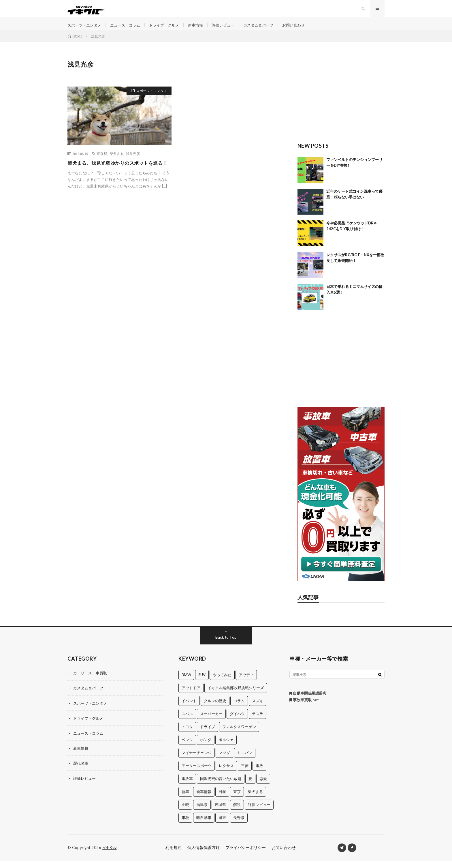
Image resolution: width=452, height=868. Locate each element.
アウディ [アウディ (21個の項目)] (246, 682)
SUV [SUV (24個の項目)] (202, 682)
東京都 (102, 161)
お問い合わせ (307, 29)
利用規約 (174, 855)
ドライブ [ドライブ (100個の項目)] (208, 734)
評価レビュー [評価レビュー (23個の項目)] (259, 812)
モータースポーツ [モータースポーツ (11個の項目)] (197, 773)
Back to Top (226, 645)
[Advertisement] (341, 103)
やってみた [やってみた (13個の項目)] (222, 682)
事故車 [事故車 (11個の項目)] (187, 786)
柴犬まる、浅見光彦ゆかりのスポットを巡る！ (118, 174)
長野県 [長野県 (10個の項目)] (239, 825)
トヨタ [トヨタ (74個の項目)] (187, 734)
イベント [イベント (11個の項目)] (189, 708)
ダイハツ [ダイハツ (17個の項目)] (237, 721)
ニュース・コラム (129, 29)
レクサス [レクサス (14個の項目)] (226, 773)
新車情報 (203, 29)
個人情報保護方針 (204, 855)
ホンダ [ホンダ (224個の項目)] (206, 747)
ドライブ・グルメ (170, 29)
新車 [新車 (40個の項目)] (185, 799)
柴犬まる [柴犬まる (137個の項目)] (255, 799)
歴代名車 (81, 770)
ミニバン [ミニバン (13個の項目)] (245, 760)
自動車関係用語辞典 (308, 701)
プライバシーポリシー (246, 855)
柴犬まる (116, 161)
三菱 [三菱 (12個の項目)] (245, 773)
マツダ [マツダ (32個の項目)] (224, 760)
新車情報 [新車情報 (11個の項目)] (204, 799)
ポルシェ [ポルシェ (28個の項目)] (226, 747)
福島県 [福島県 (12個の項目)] (202, 812)
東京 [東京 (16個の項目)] (237, 799)
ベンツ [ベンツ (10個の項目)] (187, 747)
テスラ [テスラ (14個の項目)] (258, 721)
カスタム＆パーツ (270, 29)
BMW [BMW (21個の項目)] (186, 682)
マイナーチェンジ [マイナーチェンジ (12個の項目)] (197, 760)
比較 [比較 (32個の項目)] (185, 812)
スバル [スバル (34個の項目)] (187, 721)
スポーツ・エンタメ (86, 29)
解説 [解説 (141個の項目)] (237, 812)
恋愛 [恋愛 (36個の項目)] (263, 786)
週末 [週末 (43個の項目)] (222, 825)
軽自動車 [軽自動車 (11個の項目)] (204, 825)
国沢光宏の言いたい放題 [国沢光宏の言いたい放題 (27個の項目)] (221, 786)
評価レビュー (232, 29)
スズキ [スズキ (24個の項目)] (258, 708)
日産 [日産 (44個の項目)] (222, 799)
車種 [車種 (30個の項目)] (185, 825)
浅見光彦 (133, 161)
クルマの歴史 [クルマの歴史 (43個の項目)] (215, 708)
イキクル (110, 855)
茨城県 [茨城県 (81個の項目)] (220, 812)
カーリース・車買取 (91, 680)
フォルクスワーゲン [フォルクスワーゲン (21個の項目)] (239, 734)
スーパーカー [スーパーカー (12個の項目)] (211, 721)
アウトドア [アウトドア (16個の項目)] (191, 695)
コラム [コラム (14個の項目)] (239, 708)
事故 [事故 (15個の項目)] (259, 773)
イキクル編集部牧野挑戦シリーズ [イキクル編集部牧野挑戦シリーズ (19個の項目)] (236, 695)
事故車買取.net (304, 707)
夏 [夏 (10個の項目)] (250, 786)
